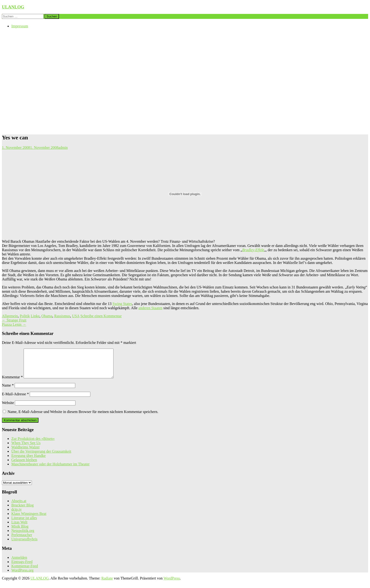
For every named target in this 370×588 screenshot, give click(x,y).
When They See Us (26, 448)
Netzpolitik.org (23, 536)
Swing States (122, 304)
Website (8, 408)
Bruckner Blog (23, 511)
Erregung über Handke (29, 461)
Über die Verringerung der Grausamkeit (41, 457)
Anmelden (19, 563)
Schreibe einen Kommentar (101, 316)
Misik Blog (20, 532)
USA (76, 316)
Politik (25, 316)
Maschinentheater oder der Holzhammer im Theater (50, 470)
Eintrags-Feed (22, 567)
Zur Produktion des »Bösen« (33, 444)
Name (8, 391)
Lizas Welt (19, 528)
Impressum (20, 26)
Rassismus (62, 316)
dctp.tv (17, 515)
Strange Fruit (14, 320)
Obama (47, 316)
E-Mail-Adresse (15, 400)
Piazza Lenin (14, 324)
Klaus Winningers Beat (29, 519)
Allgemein (10, 316)
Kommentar (12, 383)
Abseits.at (19, 507)
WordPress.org (22, 576)
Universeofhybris (24, 545)
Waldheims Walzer (25, 453)
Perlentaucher (22, 540)
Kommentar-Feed (25, 572)
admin (63, 148)
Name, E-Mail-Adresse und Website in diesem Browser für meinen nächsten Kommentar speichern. (83, 417)
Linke (35, 316)
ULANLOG (13, 7)
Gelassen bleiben (24, 465)
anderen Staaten (151, 308)
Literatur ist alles (24, 523)
